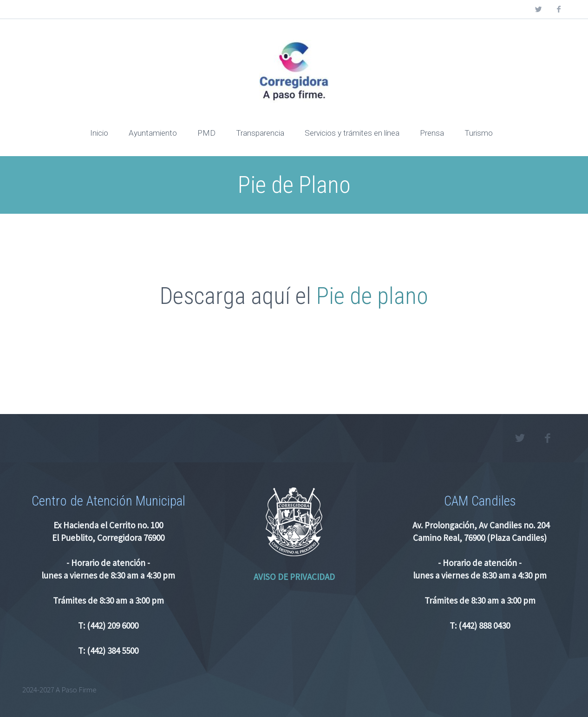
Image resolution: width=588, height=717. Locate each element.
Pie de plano (372, 296)
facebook (559, 9)
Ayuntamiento (153, 133)
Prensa (432, 133)
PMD (206, 133)
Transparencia (260, 133)
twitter (538, 9)
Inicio (99, 133)
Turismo (479, 133)
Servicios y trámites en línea (352, 133)
